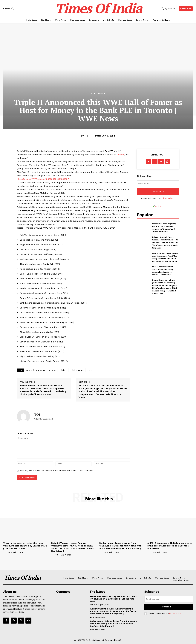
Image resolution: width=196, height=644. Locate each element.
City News (98, 93)
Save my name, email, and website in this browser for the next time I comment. (57, 471)
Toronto (120, 155)
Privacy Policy (167, 198)
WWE (89, 370)
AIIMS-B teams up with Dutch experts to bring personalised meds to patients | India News (163, 271)
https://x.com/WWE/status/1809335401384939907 (43, 179)
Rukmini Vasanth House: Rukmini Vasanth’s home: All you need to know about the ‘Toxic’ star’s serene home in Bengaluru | (165, 242)
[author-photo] (5, 552)
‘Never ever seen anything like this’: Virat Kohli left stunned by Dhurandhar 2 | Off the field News (164, 228)
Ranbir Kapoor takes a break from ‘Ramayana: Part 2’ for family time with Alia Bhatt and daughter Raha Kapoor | (165, 257)
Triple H (63, 370)
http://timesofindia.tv (44, 419)
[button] (9, 9)
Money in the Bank (36, 370)
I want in (158, 192)
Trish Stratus (77, 370)
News (92, 617)
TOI (87, 136)
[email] (158, 184)
